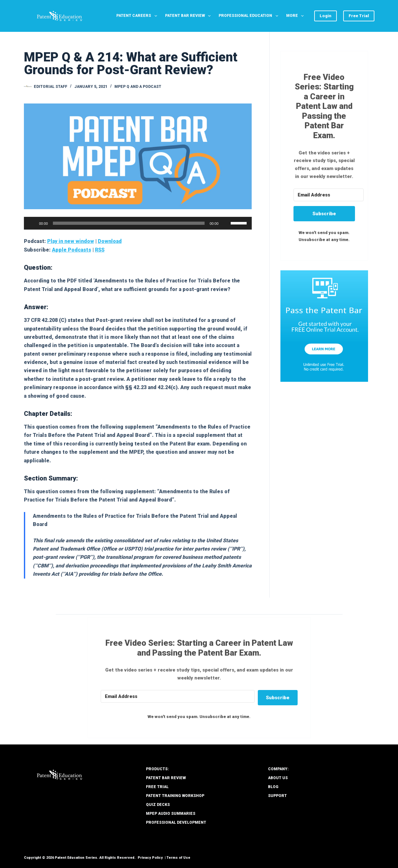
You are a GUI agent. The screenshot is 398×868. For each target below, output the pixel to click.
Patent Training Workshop (175, 796)
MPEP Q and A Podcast (138, 87)
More (296, 16)
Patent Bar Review (189, 16)
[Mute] (226, 223)
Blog (273, 787)
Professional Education (250, 16)
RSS (100, 250)
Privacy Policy (150, 858)
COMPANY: (278, 769)
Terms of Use (178, 858)
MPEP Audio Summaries (171, 814)
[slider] (129, 223)
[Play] (32, 223)
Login (326, 16)
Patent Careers (138, 16)
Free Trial (359, 16)
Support (277, 796)
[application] (138, 223)
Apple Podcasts (72, 250)
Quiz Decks (158, 805)
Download (110, 241)
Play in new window (71, 241)
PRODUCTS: (157, 769)
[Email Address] (329, 195)
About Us (278, 778)
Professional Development (176, 822)
